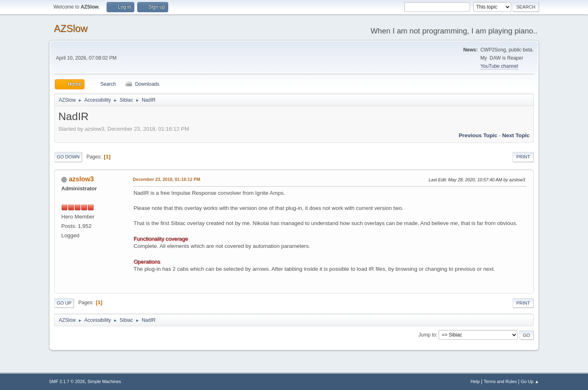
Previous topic (478, 135)
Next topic (516, 135)
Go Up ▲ (530, 381)
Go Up (64, 303)
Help (475, 381)
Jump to (427, 335)
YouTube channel (499, 66)
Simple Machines (104, 381)
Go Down (68, 157)
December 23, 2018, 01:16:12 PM (166, 179)
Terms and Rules (500, 381)
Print (523, 157)
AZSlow (71, 28)
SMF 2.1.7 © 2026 (67, 381)
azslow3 (81, 179)
